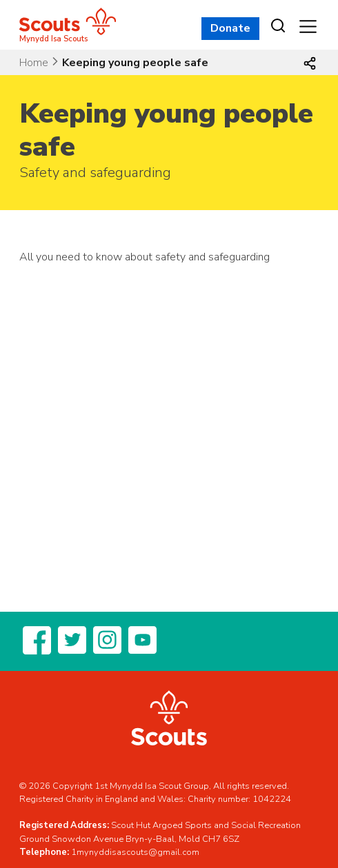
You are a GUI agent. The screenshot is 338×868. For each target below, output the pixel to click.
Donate (230, 28)
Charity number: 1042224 (239, 799)
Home (34, 63)
